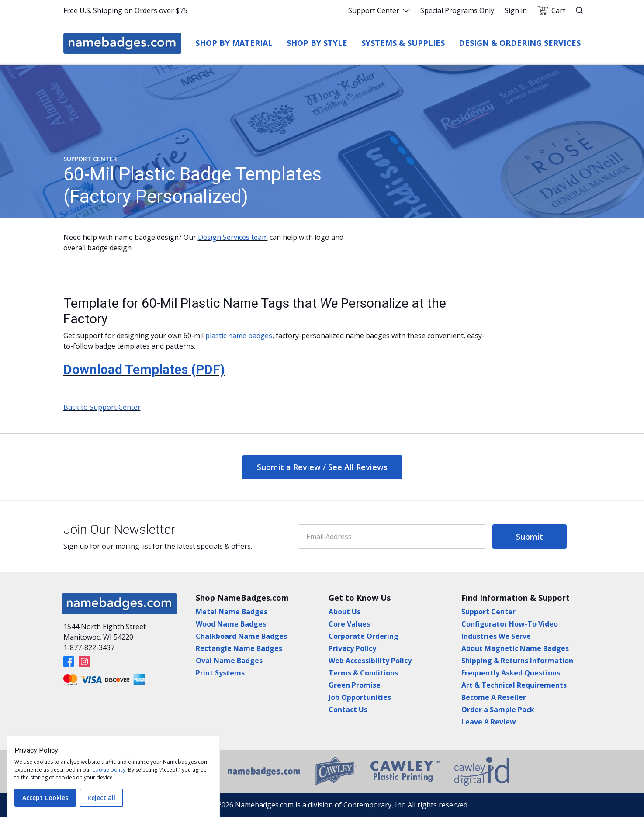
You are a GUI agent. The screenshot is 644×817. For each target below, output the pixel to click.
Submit (530, 537)
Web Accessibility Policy (370, 661)
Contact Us (348, 710)
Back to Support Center (102, 407)
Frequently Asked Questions (511, 673)
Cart (551, 10)
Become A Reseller (494, 697)
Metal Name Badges (232, 612)
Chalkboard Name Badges (241, 636)
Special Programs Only (457, 10)
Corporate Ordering (364, 636)
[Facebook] (69, 661)
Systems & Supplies (403, 43)
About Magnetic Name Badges (515, 648)
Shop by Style (317, 43)
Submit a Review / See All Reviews (322, 467)
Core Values (349, 624)
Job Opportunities (360, 697)
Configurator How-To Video (510, 624)
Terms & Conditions (363, 673)
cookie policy (109, 770)
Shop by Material (234, 43)
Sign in (516, 10)
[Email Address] (392, 537)
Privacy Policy (352, 648)
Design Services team (233, 237)
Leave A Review (489, 722)
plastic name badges (239, 336)
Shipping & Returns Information (517, 661)
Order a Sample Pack (498, 710)
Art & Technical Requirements (514, 685)
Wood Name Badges (231, 624)
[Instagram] (84, 661)
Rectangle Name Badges (239, 648)
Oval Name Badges (229, 661)
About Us (345, 612)
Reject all (101, 798)
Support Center (379, 10)
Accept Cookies (45, 798)
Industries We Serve (496, 636)
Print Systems (220, 673)
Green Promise (355, 685)
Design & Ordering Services (520, 43)
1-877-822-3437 (89, 647)
